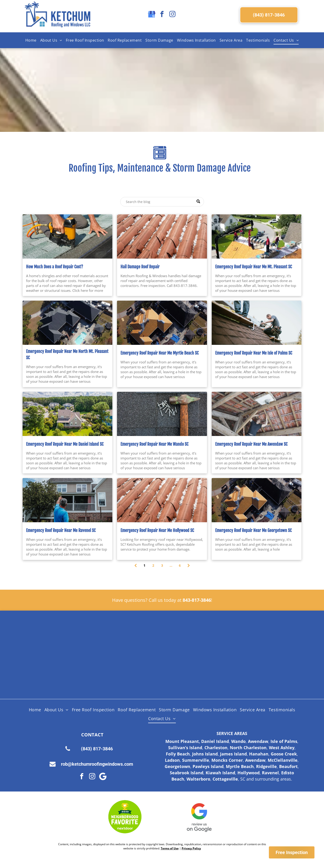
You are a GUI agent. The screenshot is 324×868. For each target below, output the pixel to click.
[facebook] (162, 15)
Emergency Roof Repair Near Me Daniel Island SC (65, 444)
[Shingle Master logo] (132, 637)
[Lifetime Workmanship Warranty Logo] (132, 672)
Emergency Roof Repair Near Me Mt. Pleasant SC (254, 267)
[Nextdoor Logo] (125, 817)
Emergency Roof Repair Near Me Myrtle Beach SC (160, 353)
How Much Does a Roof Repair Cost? (55, 267)
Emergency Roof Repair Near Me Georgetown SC (253, 530)
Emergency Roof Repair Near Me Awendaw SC (251, 444)
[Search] (162, 202)
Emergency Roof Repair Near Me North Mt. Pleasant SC (67, 354)
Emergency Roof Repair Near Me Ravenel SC (61, 530)
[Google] (103, 777)
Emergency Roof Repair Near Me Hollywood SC (157, 530)
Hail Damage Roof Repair (140, 267)
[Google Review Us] (199, 817)
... (171, 565)
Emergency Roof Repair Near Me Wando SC (154, 444)
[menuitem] (31, 40)
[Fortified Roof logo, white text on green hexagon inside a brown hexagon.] (193, 672)
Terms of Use (170, 848)
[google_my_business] (152, 15)
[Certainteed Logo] (193, 637)
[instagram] (173, 15)
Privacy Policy (191, 848)
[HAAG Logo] (71, 672)
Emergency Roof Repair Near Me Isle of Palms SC (254, 353)
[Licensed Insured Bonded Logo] (254, 637)
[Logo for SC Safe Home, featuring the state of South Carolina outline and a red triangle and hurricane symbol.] (254, 672)
